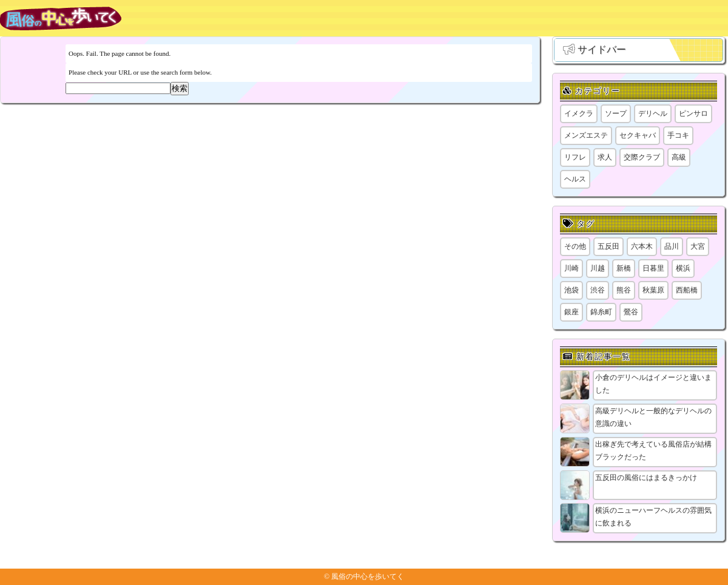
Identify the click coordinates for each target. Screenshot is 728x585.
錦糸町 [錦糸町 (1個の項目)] (601, 312)
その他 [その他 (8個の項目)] (575, 246)
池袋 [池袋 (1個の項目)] (571, 290)
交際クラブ (642, 157)
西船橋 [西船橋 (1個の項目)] (687, 290)
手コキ (678, 135)
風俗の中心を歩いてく (368, 577)
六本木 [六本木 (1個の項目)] (642, 246)
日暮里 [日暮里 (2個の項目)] (653, 268)
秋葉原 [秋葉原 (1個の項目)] (653, 290)
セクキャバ (638, 135)
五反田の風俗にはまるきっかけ (646, 478)
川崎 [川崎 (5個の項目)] (571, 268)
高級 (679, 157)
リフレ (575, 157)
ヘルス (575, 179)
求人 (605, 157)
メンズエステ (586, 135)
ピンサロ (693, 113)
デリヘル (653, 113)
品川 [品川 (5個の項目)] (672, 246)
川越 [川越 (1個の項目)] (598, 268)
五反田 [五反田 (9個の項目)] (608, 246)
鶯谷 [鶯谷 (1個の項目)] (631, 312)
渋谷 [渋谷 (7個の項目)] (598, 290)
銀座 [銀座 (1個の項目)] (571, 312)
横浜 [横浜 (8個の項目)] (683, 268)
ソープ (616, 113)
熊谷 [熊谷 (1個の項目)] (624, 290)
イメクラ (579, 113)
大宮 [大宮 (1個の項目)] (698, 246)
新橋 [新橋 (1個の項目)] (624, 268)
